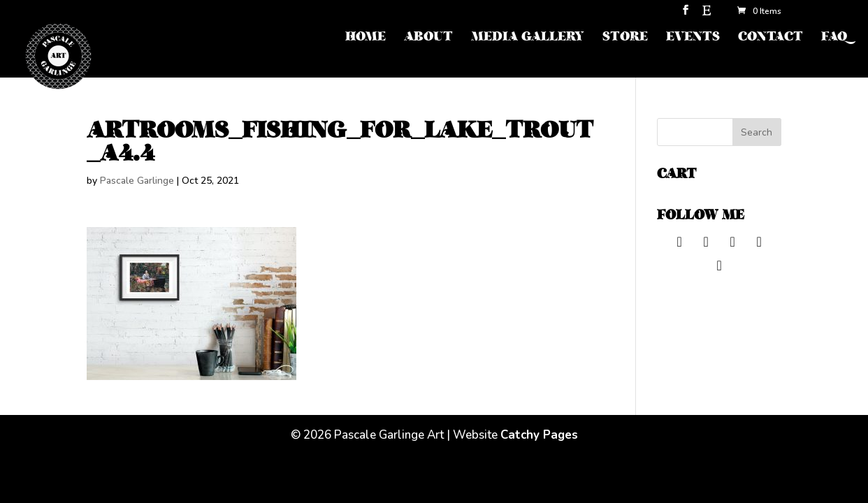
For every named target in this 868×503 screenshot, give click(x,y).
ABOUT (428, 38)
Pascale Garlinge (137, 181)
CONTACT (771, 38)
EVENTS (693, 38)
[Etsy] (707, 14)
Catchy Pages (539, 435)
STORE (625, 38)
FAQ (834, 38)
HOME (366, 38)
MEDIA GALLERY (528, 38)
